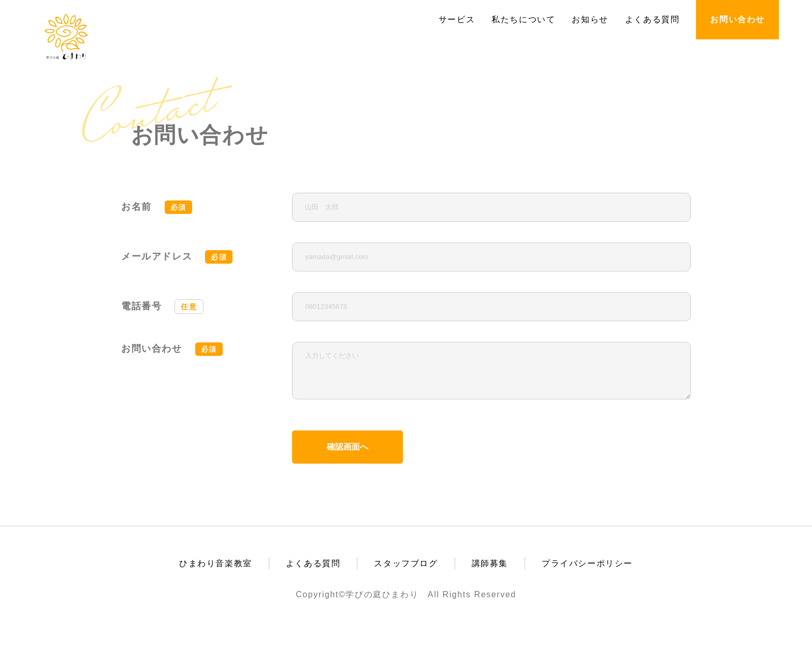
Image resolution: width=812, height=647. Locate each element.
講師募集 (490, 571)
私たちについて (523, 19)
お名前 (157, 207)
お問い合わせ (737, 19)
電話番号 (162, 306)
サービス (457, 19)
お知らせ (590, 19)
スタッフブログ (406, 571)
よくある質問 (653, 19)
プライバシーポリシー (587, 571)
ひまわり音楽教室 (216, 571)
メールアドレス (177, 257)
